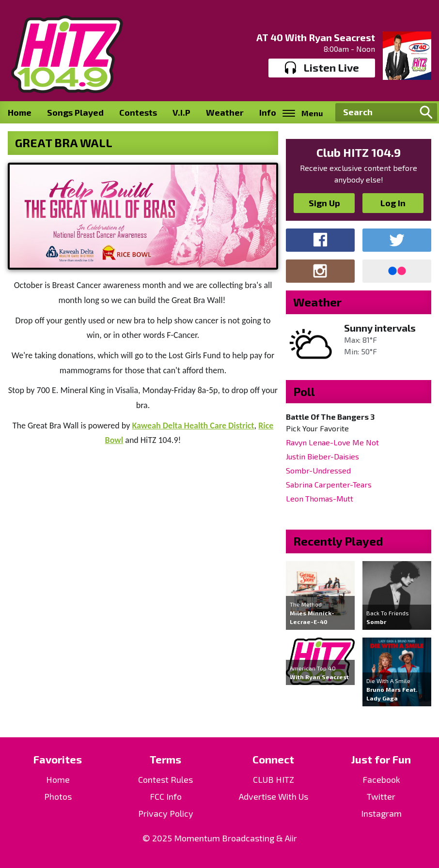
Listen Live (322, 68)
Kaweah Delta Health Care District (193, 426)
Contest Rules (165, 779)
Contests (138, 112)
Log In (393, 203)
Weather (225, 112)
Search (426, 112)
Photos (58, 796)
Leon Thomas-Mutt (320, 498)
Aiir (291, 838)
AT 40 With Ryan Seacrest (316, 37)
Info (268, 112)
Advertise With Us (274, 796)
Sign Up (324, 203)
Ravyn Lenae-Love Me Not (332, 442)
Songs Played (75, 112)
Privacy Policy (166, 813)
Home (20, 112)
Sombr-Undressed (318, 470)
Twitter (381, 796)
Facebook (381, 779)
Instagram (381, 813)
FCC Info (166, 796)
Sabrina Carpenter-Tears (329, 484)
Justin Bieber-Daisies (322, 456)
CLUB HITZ (274, 779)
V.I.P (181, 112)
